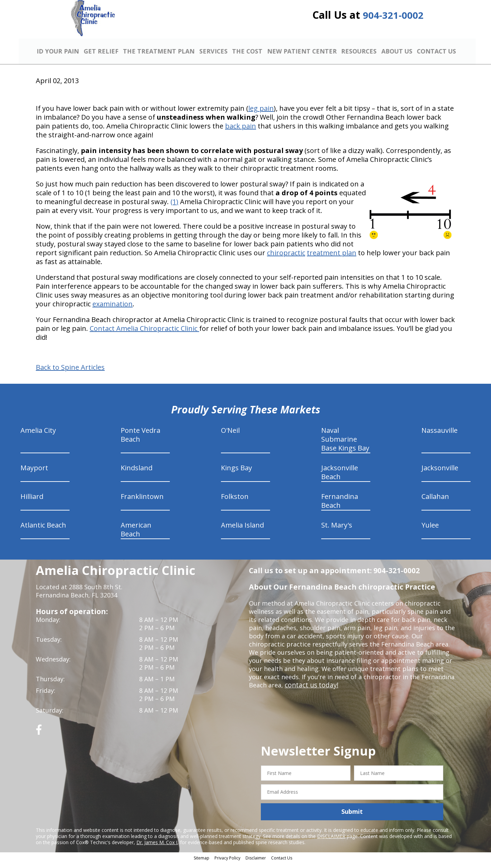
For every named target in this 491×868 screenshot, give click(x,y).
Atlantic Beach (43, 530)
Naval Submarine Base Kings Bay (345, 444)
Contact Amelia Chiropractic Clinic (144, 333)
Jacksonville (440, 473)
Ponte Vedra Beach (140, 440)
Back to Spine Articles (70, 372)
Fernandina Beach (340, 506)
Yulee (430, 530)
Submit (352, 817)
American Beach (136, 535)
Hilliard (32, 501)
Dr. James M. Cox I (157, 847)
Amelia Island (242, 530)
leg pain (261, 113)
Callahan (435, 501)
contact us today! (310, 690)
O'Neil (230, 435)
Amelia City (38, 435)
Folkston (235, 501)
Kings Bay (236, 473)
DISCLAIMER (331, 841)
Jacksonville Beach (340, 477)
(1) (174, 207)
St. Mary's (337, 530)
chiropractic (286, 258)
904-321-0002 (393, 18)
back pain (241, 131)
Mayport (34, 473)
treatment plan (332, 258)
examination (113, 309)
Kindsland (137, 473)
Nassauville (440, 435)
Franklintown (142, 501)
